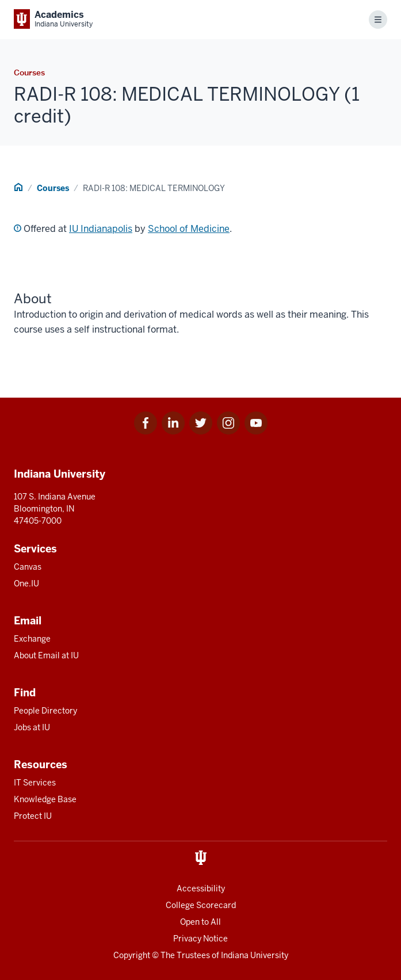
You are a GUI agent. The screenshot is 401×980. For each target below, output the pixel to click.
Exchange (32, 639)
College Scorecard (201, 905)
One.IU (26, 584)
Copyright (132, 955)
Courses (53, 188)
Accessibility (201, 889)
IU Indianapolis (101, 229)
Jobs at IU (32, 727)
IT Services (35, 783)
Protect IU (33, 816)
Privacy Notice (200, 939)
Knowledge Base (45, 799)
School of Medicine (189, 229)
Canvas (28, 567)
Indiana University (255, 955)
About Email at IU (46, 655)
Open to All (200, 922)
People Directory (45, 711)
